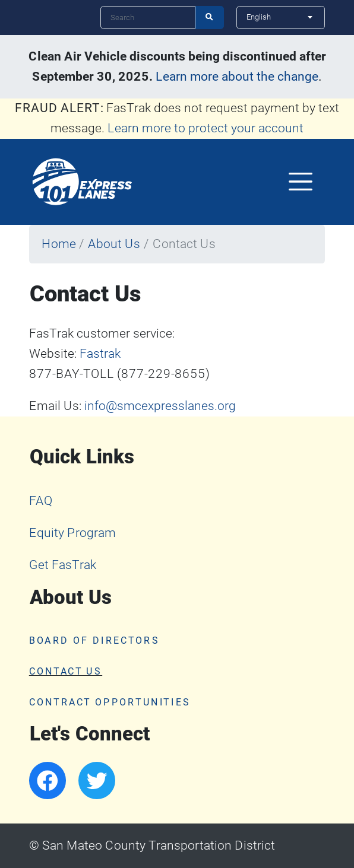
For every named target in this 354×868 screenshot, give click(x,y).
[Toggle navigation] (301, 182)
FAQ (41, 501)
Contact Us (66, 672)
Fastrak (100, 354)
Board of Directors (94, 641)
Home (59, 244)
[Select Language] (281, 17)
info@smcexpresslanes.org (160, 406)
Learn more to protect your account (206, 128)
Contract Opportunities (110, 702)
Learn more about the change (237, 77)
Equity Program (72, 533)
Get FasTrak (63, 565)
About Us (114, 244)
